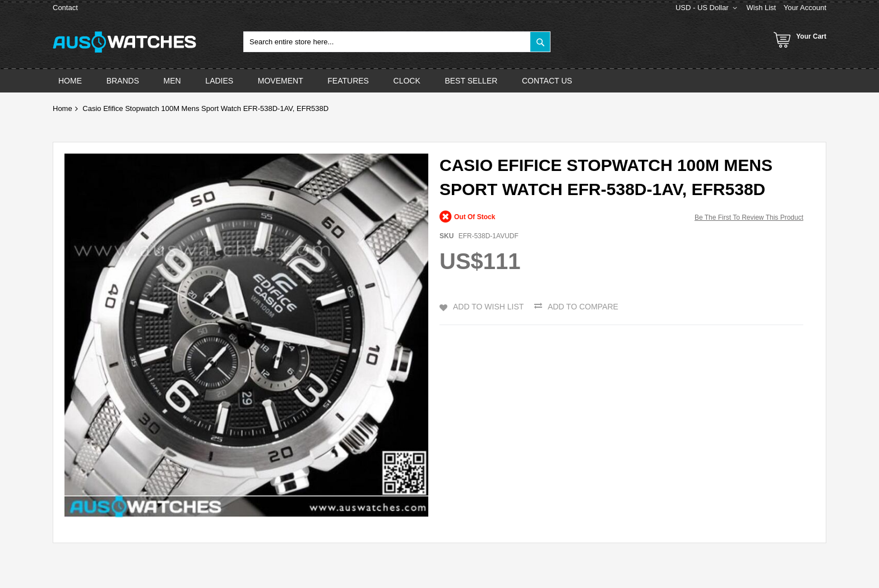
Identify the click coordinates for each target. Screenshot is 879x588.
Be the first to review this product (749, 217)
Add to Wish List (488, 307)
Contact (65, 8)
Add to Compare (583, 307)
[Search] (540, 42)
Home (63, 108)
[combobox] (397, 42)
